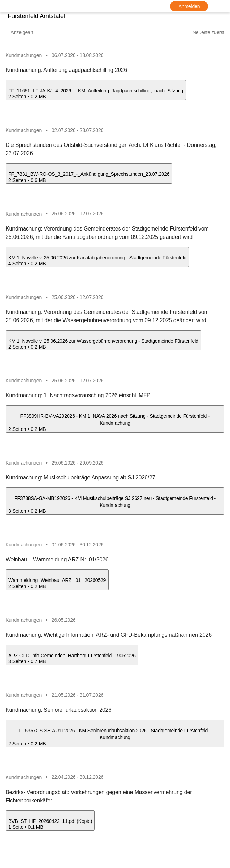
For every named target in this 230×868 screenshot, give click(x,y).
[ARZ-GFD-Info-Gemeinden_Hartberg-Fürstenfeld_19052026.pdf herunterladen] (8, 673)
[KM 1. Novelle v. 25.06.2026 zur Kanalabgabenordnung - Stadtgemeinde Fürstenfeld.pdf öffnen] (97, 258)
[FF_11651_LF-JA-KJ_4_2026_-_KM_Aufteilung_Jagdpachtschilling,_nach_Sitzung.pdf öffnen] (96, 90)
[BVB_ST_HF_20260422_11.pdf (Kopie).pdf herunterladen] (8, 840)
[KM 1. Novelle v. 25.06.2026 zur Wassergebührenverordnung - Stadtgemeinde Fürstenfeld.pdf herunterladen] (8, 356)
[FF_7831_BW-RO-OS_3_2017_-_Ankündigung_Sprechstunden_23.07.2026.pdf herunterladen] (8, 187)
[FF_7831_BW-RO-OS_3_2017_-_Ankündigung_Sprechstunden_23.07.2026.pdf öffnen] (89, 174)
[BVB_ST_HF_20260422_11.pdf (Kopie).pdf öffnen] (50, 827)
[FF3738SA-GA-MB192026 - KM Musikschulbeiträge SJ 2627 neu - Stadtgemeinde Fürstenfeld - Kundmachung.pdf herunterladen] (8, 521)
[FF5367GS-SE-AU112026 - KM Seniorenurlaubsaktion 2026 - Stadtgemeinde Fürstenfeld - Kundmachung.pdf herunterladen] (8, 756)
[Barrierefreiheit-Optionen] (208, 6)
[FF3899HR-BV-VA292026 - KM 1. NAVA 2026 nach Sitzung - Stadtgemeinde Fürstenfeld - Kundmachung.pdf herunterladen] (8, 439)
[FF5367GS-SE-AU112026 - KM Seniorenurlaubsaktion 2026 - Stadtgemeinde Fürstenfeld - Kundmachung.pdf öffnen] (115, 739)
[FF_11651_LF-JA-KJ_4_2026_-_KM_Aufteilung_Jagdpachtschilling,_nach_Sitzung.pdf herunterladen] (8, 103)
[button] (115, 78)
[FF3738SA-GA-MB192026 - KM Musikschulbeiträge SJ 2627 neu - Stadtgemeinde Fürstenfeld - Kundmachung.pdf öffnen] (115, 505)
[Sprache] (221, 6)
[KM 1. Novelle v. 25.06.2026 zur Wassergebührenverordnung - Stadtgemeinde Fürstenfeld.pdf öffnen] (103, 343)
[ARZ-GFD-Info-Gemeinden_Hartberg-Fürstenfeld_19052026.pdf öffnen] (72, 660)
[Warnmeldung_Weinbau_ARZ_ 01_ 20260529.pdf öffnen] (57, 584)
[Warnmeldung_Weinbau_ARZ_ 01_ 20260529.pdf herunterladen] (8, 597)
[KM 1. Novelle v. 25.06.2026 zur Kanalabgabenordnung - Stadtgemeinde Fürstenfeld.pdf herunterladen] (8, 272)
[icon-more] (220, 55)
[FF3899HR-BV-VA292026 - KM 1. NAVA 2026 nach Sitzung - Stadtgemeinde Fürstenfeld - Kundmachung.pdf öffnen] (115, 422)
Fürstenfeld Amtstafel (35, 16)
